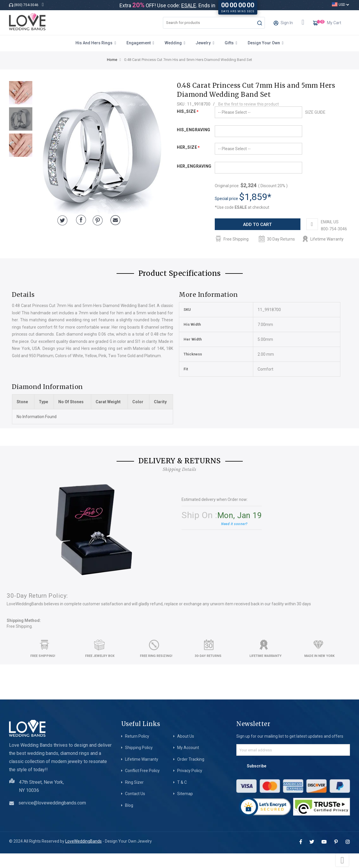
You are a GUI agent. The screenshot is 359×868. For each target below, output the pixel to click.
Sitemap (185, 808)
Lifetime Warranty (142, 774)
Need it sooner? (234, 539)
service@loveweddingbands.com (52, 817)
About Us (186, 751)
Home (112, 60)
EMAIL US (241, 236)
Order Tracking (191, 774)
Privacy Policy (190, 785)
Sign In (283, 24)
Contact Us (135, 808)
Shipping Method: (24, 635)
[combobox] (214, 23)
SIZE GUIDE (315, 112)
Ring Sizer (134, 797)
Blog (129, 820)
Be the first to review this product (249, 104)
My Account (188, 762)
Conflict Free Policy (142, 785)
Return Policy (137, 751)
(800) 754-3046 (26, 5)
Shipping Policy (139, 762)
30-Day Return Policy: (37, 610)
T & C (182, 797)
